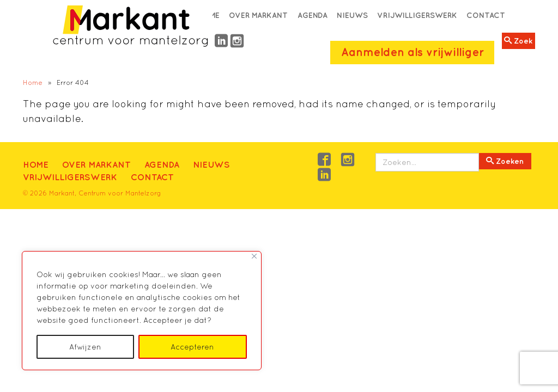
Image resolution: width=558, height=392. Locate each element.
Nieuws (352, 15)
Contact (486, 15)
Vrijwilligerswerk (417, 15)
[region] (142, 311)
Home (33, 82)
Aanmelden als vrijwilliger (413, 52)
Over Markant (258, 15)
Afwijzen (85, 347)
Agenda (313, 15)
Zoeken (505, 161)
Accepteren (192, 347)
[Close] (254, 256)
